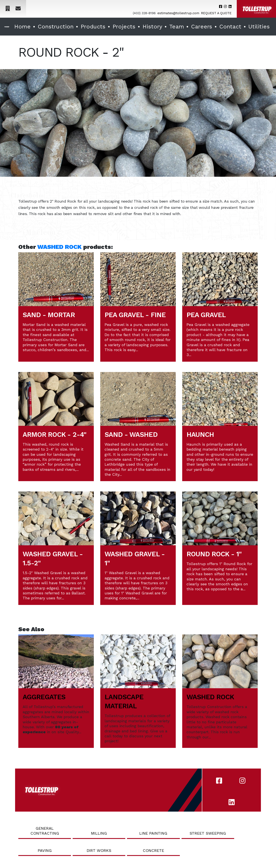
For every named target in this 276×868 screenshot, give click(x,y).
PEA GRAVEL (206, 315)
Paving (45, 850)
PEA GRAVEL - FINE (135, 315)
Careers (202, 26)
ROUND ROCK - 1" (214, 554)
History (152, 26)
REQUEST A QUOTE (216, 13)
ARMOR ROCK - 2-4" (54, 435)
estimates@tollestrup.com (178, 13)
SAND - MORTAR (49, 315)
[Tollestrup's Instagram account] (225, 7)
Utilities (259, 26)
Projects (124, 26)
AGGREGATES (44, 697)
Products (93, 26)
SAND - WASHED (131, 435)
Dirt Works (99, 850)
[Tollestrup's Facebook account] (221, 7)
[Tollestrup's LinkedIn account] (230, 7)
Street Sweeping (208, 833)
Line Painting (153, 833)
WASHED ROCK (60, 247)
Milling (99, 833)
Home (22, 26)
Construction (56, 26)
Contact (230, 26)
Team (177, 26)
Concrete (153, 850)
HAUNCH (200, 435)
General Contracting (45, 831)
